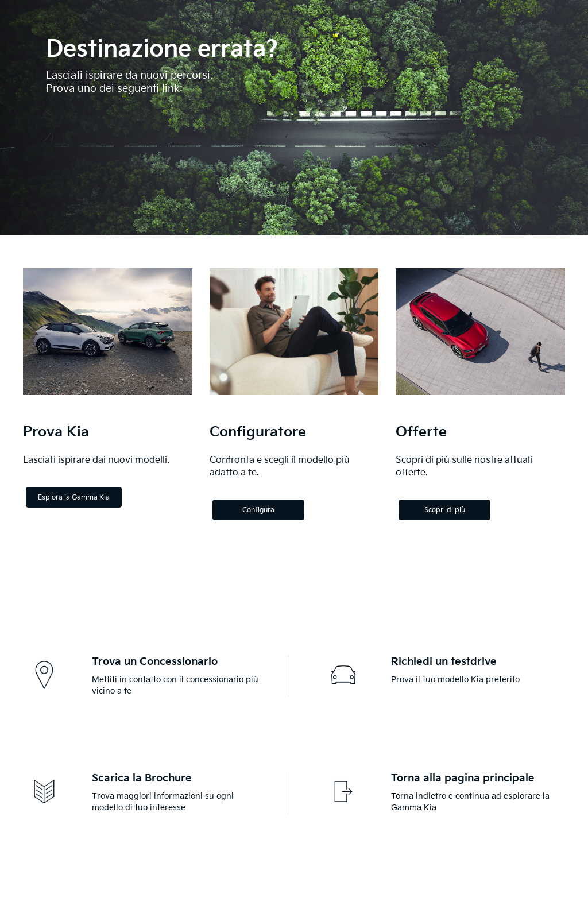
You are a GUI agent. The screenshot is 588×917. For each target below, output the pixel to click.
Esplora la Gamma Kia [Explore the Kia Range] (74, 498)
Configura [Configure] (258, 510)
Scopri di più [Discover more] (445, 510)
